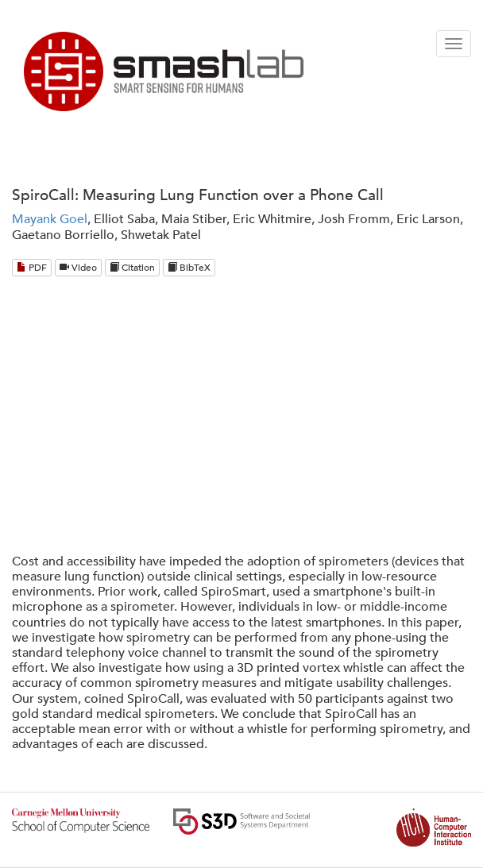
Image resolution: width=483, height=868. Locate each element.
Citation (132, 268)
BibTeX (189, 268)
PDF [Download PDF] (32, 268)
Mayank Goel (50, 219)
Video (78, 268)
